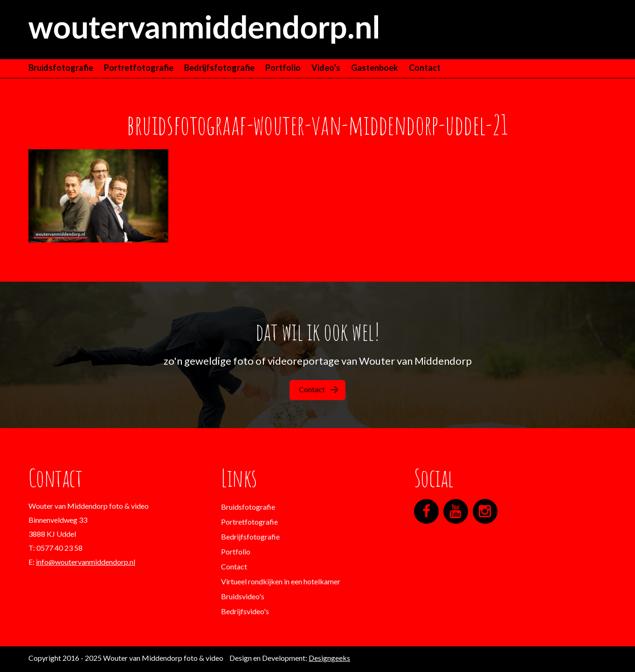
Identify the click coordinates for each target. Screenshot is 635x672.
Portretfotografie (139, 68)
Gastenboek (375, 68)
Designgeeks (329, 658)
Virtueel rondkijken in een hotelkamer (281, 581)
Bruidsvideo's (243, 596)
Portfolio (283, 68)
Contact (425, 68)
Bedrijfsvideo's (245, 611)
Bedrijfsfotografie (219, 68)
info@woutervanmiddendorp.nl (86, 562)
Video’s (326, 68)
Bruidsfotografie (61, 68)
